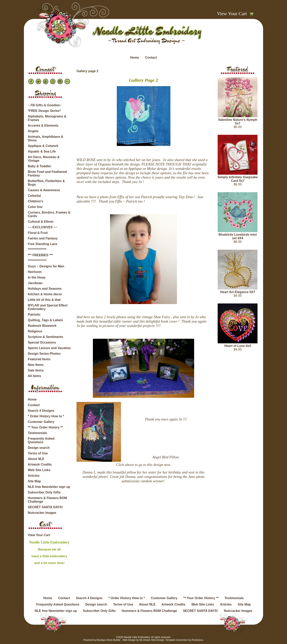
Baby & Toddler (40, 166)
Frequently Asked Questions (41, 440)
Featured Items (39, 359)
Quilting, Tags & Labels (46, 320)
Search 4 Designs (41, 411)
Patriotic (34, 315)
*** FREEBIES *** (40, 255)
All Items (35, 376)
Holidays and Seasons (45, 289)
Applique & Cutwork (43, 146)
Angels (33, 131)
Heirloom (35, 272)
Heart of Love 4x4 (238, 346)
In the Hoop (37, 277)
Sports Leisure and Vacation (49, 348)
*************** (37, 250)
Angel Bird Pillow (166, 457)
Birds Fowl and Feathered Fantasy (47, 174)
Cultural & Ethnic (41, 222)
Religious (35, 331)
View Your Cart (232, 14)
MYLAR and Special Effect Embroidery (48, 307)
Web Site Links (39, 470)
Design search (39, 448)
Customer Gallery (41, 422)
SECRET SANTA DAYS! (45, 507)
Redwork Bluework (42, 326)
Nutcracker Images (42, 513)
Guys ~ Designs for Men (46, 266)
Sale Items (36, 370)
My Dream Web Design (152, 640)
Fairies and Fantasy (43, 238)
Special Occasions (42, 342)
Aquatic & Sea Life (42, 151)
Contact (151, 58)
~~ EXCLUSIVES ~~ (43, 227)
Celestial (34, 196)
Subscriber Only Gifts (44, 492)
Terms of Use (38, 453)
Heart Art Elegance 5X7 (238, 292)
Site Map (34, 481)
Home (135, 58)
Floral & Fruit (38, 233)
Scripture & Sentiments (46, 337)
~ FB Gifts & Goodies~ (45, 105)
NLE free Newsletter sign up (49, 487)
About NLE (36, 459)
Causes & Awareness (44, 190)
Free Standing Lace (43, 244)
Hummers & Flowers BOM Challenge (47, 500)
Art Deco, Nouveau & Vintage (44, 159)
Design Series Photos (44, 354)
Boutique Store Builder (109, 640)
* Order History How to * (46, 416)
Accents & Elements (43, 126)
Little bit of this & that (44, 300)
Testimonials (38, 433)
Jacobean (35, 283)
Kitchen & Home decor (45, 294)
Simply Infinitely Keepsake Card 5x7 (238, 179)
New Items (36, 365)
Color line (35, 207)
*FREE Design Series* (44, 111)
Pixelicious (197, 640)
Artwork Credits (40, 464)
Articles (34, 476)
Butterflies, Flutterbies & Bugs (46, 183)
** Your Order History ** (45, 427)
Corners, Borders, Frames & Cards (49, 214)
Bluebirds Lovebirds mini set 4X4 (238, 236)
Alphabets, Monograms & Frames (47, 118)
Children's (36, 201)
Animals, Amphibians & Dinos (46, 138)
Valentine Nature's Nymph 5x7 (238, 122)
